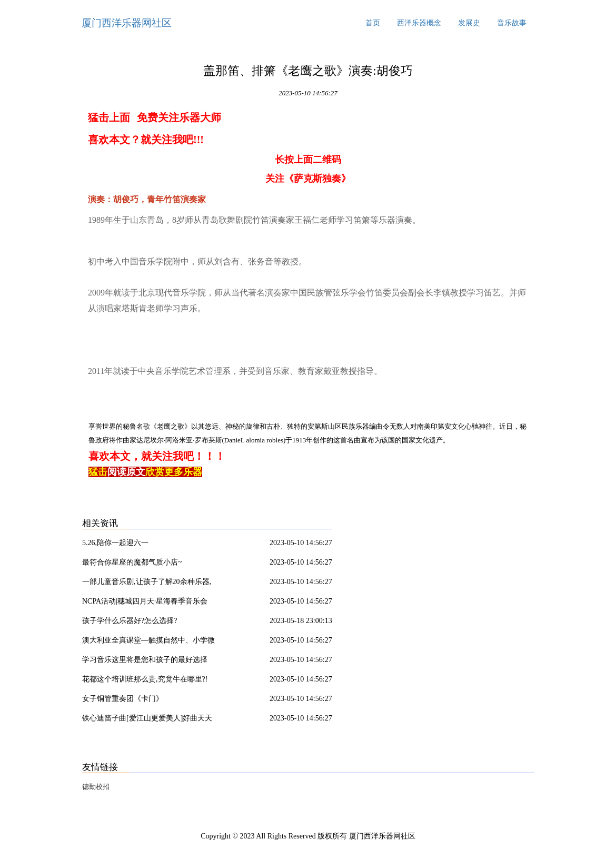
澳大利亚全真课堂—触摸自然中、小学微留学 (148, 642)
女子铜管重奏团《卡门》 (123, 699)
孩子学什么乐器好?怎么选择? (130, 621)
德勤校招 (96, 787)
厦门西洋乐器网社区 (127, 23)
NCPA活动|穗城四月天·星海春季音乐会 (145, 601)
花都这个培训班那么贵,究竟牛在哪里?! (145, 679)
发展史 (469, 23)
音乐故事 (512, 23)
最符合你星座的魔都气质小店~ (132, 562)
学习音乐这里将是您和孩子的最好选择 (145, 660)
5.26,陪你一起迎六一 (115, 543)
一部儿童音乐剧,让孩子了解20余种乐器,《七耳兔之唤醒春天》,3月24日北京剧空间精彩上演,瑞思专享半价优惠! (151, 584)
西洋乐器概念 (419, 23)
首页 (373, 23)
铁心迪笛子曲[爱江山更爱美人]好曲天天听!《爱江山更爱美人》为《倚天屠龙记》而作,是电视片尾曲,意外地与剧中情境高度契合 (150, 720)
